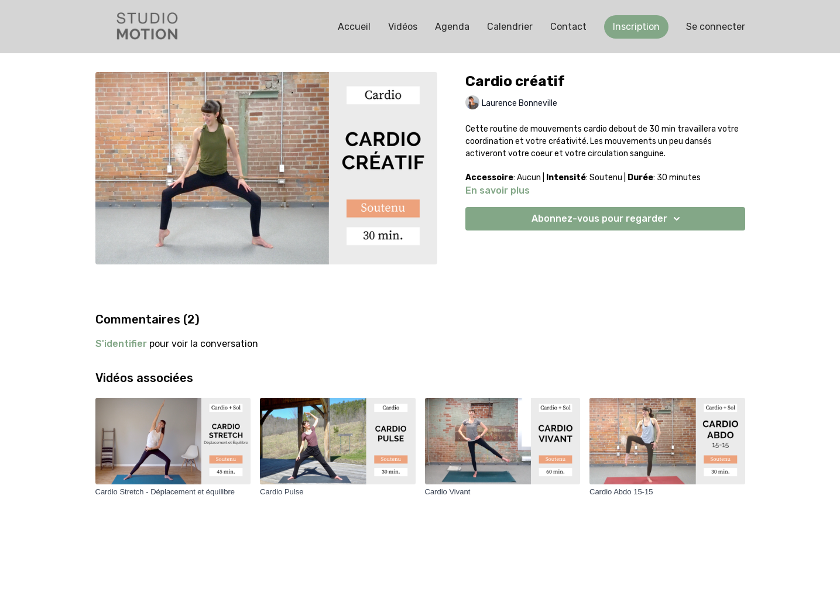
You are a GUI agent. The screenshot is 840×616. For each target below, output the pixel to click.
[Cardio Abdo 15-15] (667, 492)
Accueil (354, 27)
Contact (568, 27)
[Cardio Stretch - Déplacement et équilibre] (173, 492)
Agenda (452, 27)
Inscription (636, 27)
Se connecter (716, 27)
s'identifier (121, 344)
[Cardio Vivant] (503, 492)
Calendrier (510, 27)
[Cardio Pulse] (338, 492)
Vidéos (403, 27)
